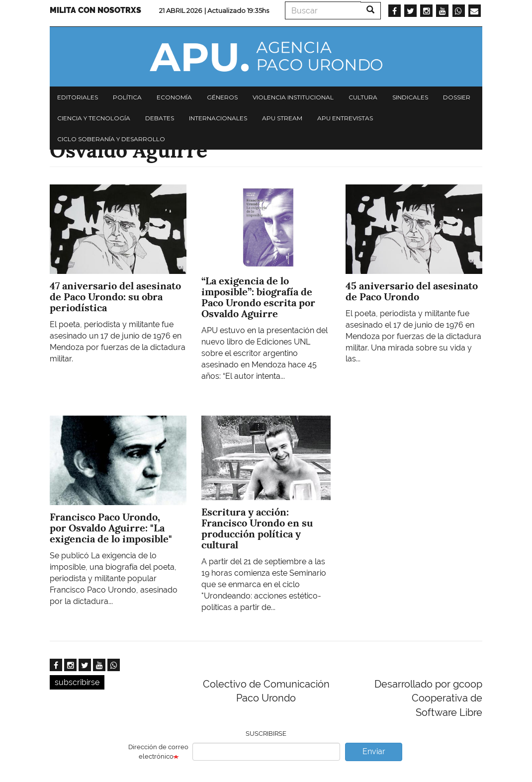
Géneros (222, 97)
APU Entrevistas (345, 118)
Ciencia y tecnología (94, 118)
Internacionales (218, 118)
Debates (160, 118)
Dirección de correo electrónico (158, 752)
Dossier (457, 97)
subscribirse (77, 682)
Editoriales (78, 97)
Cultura (363, 97)
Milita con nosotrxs (95, 10)
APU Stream (282, 118)
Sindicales (410, 97)
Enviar (374, 751)
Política (127, 97)
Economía (174, 97)
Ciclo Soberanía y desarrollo (111, 139)
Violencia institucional (293, 97)
